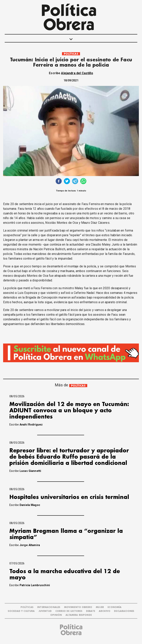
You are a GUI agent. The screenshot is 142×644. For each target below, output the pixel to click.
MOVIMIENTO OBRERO (78, 607)
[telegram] (75, 182)
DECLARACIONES (124, 611)
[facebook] (59, 182)
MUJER (100, 607)
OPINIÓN (56, 615)
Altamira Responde (79, 615)
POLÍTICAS (71, 54)
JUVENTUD (45, 611)
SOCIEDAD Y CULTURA (21, 611)
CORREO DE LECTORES (69, 611)
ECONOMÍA (115, 607)
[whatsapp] (83, 182)
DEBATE (91, 611)
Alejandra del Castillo (77, 73)
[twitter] (67, 182)
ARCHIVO (105, 611)
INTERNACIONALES (49, 607)
